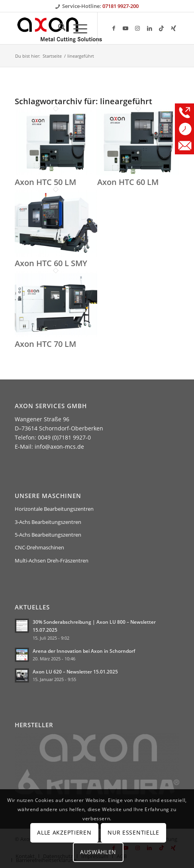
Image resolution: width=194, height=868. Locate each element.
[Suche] (58, 28)
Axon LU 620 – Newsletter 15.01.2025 (75, 671)
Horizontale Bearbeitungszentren (54, 509)
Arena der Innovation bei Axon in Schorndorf (84, 651)
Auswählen (98, 852)
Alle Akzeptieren (64, 832)
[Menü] (76, 28)
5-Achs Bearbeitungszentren (48, 535)
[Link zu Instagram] (137, 28)
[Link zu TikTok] (161, 28)
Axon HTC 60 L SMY (51, 263)
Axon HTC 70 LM (45, 344)
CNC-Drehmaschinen (39, 547)
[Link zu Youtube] (125, 28)
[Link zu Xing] (173, 28)
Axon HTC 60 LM (128, 182)
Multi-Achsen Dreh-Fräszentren (52, 561)
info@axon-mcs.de (59, 447)
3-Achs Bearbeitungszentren (48, 522)
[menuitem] (58, 28)
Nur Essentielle (133, 832)
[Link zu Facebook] (114, 28)
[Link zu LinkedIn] (149, 28)
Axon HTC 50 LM (45, 182)
